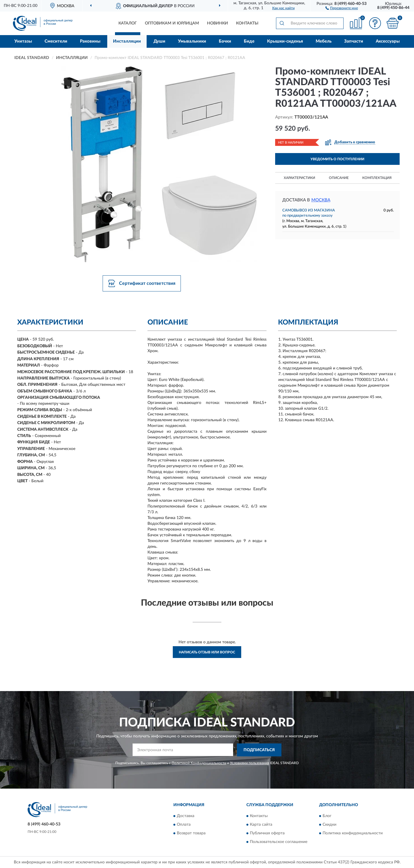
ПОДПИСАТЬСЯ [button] (259, 750)
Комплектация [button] (377, 178)
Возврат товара (191, 833)
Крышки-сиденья (285, 41)
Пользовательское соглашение (279, 842)
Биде (249, 41)
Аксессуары (388, 41)
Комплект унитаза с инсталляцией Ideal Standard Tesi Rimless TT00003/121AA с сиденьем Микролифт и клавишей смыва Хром (337, 380)
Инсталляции (127, 41)
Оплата (184, 825)
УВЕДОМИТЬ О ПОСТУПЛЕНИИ (337, 159)
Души (159, 41)
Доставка (186, 816)
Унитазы (23, 41)
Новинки (217, 23)
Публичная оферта (267, 833)
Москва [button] (321, 200)
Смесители (56, 41)
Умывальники (192, 41)
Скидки (329, 825)
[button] (342, 8)
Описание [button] (339, 178)
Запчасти (354, 41)
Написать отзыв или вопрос (207, 652)
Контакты (247, 23)
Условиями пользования (250, 763)
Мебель (324, 41)
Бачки (225, 41)
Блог (327, 816)
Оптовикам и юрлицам (172, 23)
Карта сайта (261, 825)
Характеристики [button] (299, 178)
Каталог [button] (128, 23)
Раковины (90, 41)
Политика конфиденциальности (353, 833)
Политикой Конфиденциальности (199, 763)
